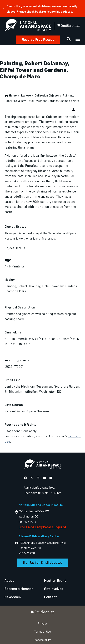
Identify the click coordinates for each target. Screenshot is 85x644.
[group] (43, 109)
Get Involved (54, 589)
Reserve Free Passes (38, 40)
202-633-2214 (27, 522)
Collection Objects (47, 95)
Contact (51, 597)
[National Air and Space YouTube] (44, 478)
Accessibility (43, 640)
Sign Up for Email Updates (43, 563)
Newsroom (13, 597)
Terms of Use (42, 631)
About (9, 581)
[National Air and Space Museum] (28, 26)
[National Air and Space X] (32, 478)
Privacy (43, 623)
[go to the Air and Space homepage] (42, 465)
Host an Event (55, 581)
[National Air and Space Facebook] (25, 478)
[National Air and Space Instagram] (38, 478)
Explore (26, 95)
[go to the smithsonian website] (69, 26)
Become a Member (19, 589)
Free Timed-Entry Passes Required (42, 527)
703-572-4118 (27, 553)
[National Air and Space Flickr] (51, 478)
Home (13, 95)
